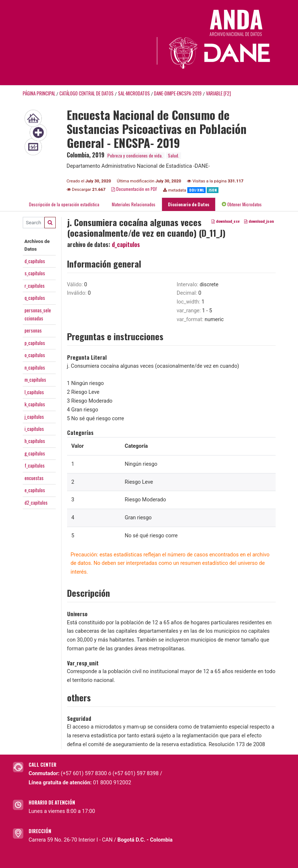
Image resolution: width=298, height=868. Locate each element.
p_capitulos (35, 343)
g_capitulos (35, 453)
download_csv (226, 221)
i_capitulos (34, 429)
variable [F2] (218, 93)
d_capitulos (35, 261)
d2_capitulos (36, 502)
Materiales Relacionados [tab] (134, 204)
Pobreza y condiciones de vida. (135, 155)
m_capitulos (35, 379)
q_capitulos (35, 298)
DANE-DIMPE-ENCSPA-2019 (178, 93)
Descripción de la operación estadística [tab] (64, 204)
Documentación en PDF (134, 189)
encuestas (34, 478)
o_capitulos (35, 355)
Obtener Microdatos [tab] (242, 204)
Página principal (39, 93)
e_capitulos (35, 490)
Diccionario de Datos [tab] (189, 204)
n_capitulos (35, 367)
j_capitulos (34, 417)
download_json (259, 221)
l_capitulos (34, 392)
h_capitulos (35, 441)
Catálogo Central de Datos (87, 93)
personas (33, 330)
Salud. (174, 155)
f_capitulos (35, 465)
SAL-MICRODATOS (134, 93)
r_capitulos (35, 286)
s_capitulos (35, 273)
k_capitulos (35, 404)
